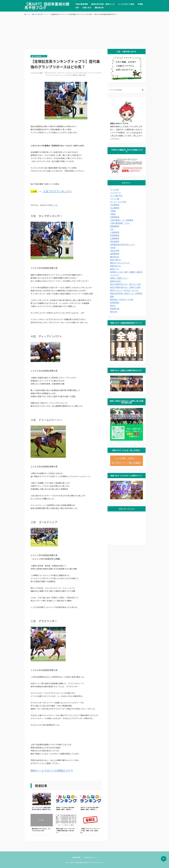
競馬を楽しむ (116, 266)
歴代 (84, 75)
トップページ (116, 193)
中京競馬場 (115, 205)
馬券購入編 (115, 309)
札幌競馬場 (115, 238)
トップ (48, 75)
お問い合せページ (91, 857)
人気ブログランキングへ (58, 191)
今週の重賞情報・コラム (120, 223)
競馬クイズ (115, 269)
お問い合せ (87, 8)
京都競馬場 (115, 217)
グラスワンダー (52, 73)
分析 (77, 8)
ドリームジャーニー (57, 75)
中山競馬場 (115, 208)
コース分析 (115, 190)
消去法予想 (115, 251)
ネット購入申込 (116, 196)
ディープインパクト (95, 73)
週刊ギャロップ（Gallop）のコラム (124, 290)
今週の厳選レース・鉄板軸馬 (122, 220)
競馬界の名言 (116, 281)
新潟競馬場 (115, 235)
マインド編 (115, 199)
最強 (80, 75)
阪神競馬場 (115, 303)
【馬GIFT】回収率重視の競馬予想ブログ (47, 6)
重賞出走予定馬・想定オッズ (103, 4)
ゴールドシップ (70, 73)
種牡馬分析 (99, 8)
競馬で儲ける (116, 260)
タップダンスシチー (82, 73)
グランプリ (61, 73)
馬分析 (113, 306)
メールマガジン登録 (126, 4)
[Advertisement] (84, 32)
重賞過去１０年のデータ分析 (122, 299)
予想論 (140, 4)
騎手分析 (114, 312)
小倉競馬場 (115, 232)
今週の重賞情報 (82, 4)
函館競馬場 (115, 226)
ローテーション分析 (118, 202)
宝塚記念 (75, 75)
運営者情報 (76, 857)
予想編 (113, 211)
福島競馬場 (115, 254)
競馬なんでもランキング (120, 263)
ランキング (68, 75)
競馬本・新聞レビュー (119, 278)
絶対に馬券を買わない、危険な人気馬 (125, 287)
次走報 (113, 248)
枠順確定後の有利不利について (123, 244)
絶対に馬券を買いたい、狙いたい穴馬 (125, 284)
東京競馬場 (115, 241)
